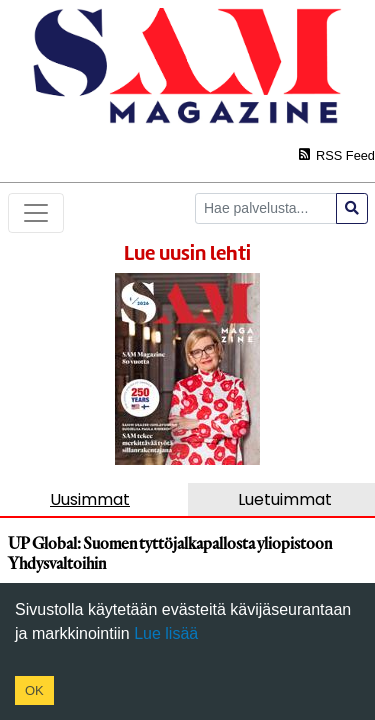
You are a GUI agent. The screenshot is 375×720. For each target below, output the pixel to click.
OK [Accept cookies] (34, 690)
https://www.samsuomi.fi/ (171, 383)
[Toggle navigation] (36, 213)
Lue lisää (164, 633)
